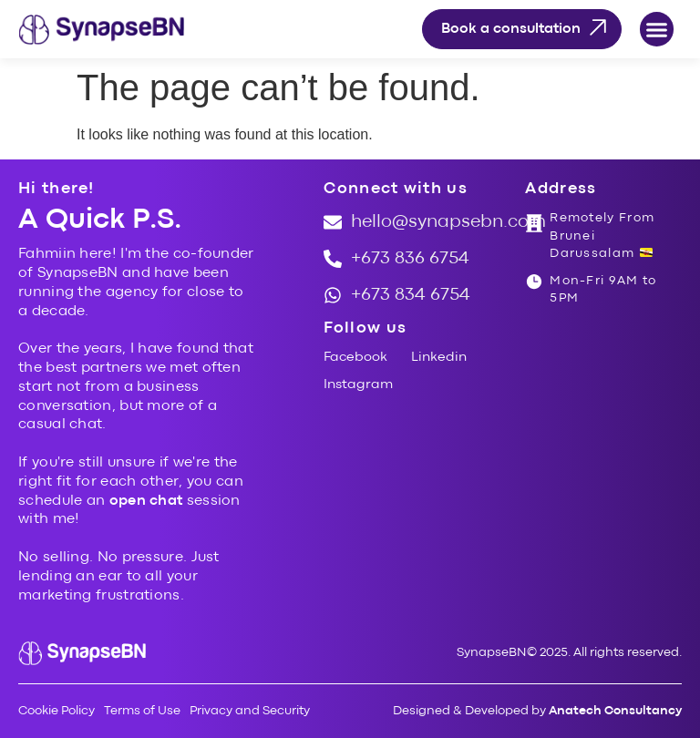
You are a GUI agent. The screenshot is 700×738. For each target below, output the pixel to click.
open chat (146, 501)
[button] (657, 29)
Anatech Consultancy (615, 711)
